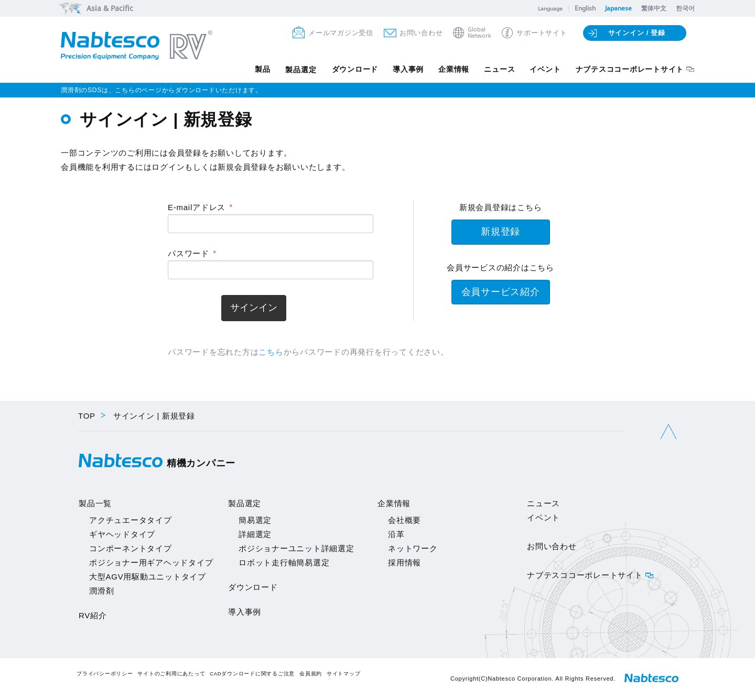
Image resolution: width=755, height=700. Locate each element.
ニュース (498, 70)
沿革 (396, 534)
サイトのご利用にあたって (171, 674)
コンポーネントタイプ (131, 548)
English (585, 8)
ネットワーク (413, 548)
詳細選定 (255, 534)
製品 (257, 70)
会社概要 (405, 520)
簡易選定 (255, 520)
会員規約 (311, 674)
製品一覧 (95, 503)
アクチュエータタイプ (131, 520)
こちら (271, 352)
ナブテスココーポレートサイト (630, 70)
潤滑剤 (101, 591)
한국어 (685, 8)
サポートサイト (542, 33)
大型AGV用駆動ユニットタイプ (148, 577)
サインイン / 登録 (637, 33)
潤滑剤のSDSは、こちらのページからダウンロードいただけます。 (161, 90)
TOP (87, 416)
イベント (544, 70)
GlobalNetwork (479, 33)
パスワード (188, 253)
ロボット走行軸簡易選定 (284, 562)
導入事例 (405, 70)
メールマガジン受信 (341, 33)
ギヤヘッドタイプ (122, 534)
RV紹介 (93, 615)
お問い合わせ (421, 33)
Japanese (618, 8)
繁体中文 (654, 8)
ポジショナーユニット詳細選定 (296, 548)
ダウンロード (350, 70)
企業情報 (451, 70)
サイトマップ (344, 674)
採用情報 (405, 562)
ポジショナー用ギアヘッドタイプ (151, 562)
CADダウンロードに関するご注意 (252, 674)
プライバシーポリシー (105, 674)
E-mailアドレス (197, 207)
